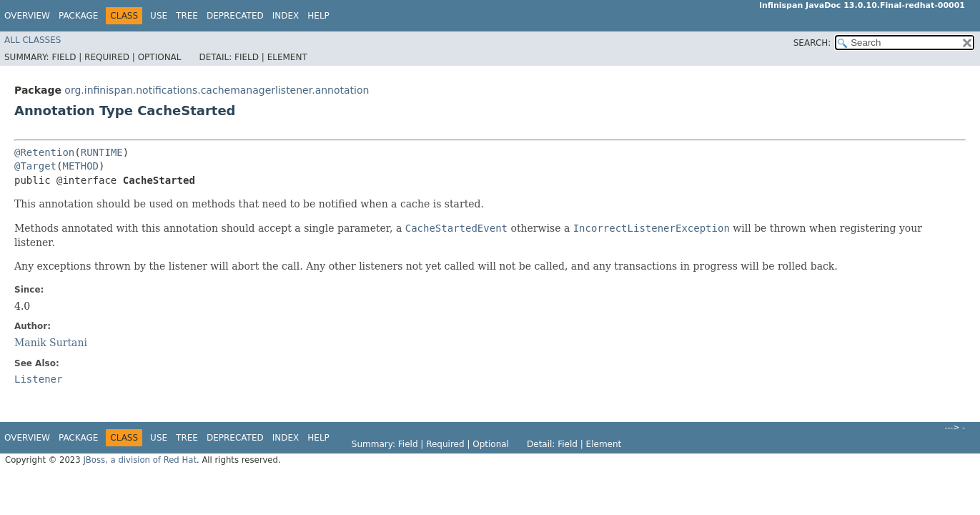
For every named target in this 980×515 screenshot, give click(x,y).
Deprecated (235, 16)
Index (286, 16)
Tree (187, 16)
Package (78, 16)
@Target (35, 166)
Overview (27, 16)
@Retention (44, 152)
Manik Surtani (51, 343)
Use (159, 16)
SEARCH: (812, 43)
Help (318, 16)
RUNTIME (102, 152)
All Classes (33, 40)
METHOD (80, 166)
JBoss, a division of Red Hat (140, 460)
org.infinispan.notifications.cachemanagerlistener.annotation (217, 90)
